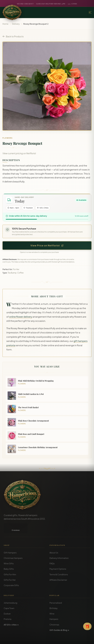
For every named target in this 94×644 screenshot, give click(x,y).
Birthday (54, 608)
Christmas (54, 625)
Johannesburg (10, 603)
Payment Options (58, 569)
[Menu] (90, 12)
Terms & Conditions (59, 574)
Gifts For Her (10, 580)
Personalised (56, 603)
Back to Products (13, 36)
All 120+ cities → (11, 625)
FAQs (52, 563)
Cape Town (9, 608)
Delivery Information (59, 558)
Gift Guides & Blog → (59, 630)
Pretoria (8, 619)
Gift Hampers (10, 553)
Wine (52, 614)
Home (5, 24)
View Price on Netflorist (47, 245)
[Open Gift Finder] (87, 626)
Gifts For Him (10, 574)
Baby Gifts (9, 569)
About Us (54, 553)
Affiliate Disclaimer (58, 580)
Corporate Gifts (11, 585)
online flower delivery (21, 317)
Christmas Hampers (13, 558)
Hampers (54, 619)
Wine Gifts (9, 563)
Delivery (16, 24)
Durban (7, 614)
